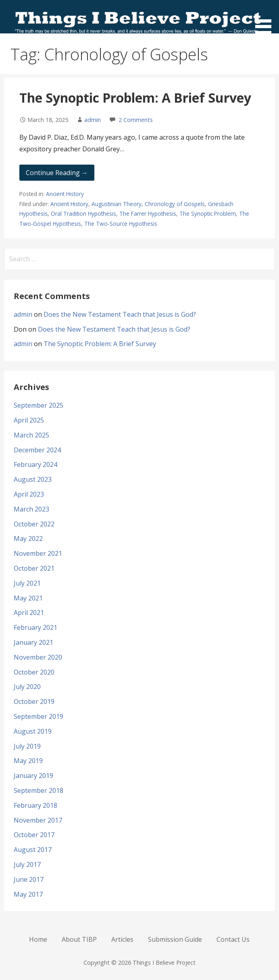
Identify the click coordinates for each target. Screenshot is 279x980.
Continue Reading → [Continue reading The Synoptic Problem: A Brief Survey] (57, 173)
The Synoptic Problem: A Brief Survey (135, 98)
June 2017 (29, 879)
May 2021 (28, 598)
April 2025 (29, 420)
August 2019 (33, 731)
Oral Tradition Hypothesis (83, 214)
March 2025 (31, 435)
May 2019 (28, 761)
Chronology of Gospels (175, 204)
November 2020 (38, 657)
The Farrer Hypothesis (148, 214)
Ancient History (65, 194)
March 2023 (31, 509)
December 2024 (37, 450)
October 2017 (34, 835)
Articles (122, 939)
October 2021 (34, 568)
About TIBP (79, 939)
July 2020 (27, 687)
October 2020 (34, 672)
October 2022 (34, 524)
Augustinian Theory (117, 204)
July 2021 (27, 583)
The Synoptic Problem (208, 214)
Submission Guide (175, 939)
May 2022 (28, 538)
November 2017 (38, 820)
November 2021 (38, 553)
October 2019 (34, 701)
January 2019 (33, 776)
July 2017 (27, 864)
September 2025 (39, 405)
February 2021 (35, 627)
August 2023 (33, 479)
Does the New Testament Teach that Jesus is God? (120, 314)
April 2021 (29, 613)
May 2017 (28, 894)
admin (93, 120)
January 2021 (33, 642)
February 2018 (35, 805)
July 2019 (27, 746)
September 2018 (39, 790)
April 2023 (29, 494)
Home (38, 939)
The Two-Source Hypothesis (121, 224)
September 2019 (39, 716)
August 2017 (33, 850)
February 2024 (35, 464)
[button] (266, 18)
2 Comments (136, 120)
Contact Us (233, 939)
